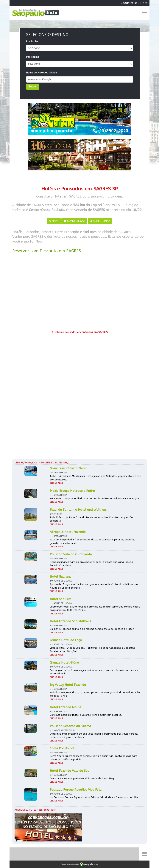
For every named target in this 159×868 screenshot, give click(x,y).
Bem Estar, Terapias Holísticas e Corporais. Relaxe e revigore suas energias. (95, 498)
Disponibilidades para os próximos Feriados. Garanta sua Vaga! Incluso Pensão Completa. (91, 564)
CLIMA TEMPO (100, 221)
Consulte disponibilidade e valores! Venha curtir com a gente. (86, 715)
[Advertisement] (79, 293)
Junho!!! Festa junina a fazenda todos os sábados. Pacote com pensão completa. (91, 519)
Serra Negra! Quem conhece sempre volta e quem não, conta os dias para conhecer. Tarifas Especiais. (93, 758)
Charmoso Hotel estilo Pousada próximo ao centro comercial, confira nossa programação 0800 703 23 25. (95, 608)
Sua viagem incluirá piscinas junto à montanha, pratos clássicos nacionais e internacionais (94, 672)
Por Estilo (32, 41)
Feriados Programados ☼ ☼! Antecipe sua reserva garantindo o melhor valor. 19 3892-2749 (95, 694)
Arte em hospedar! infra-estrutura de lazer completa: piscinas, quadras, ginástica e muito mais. (92, 541)
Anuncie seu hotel (25, 810)
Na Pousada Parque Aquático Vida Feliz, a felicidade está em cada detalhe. (94, 797)
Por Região (33, 57)
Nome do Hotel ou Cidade (42, 73)
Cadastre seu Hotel (135, 3)
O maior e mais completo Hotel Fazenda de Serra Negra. (83, 778)
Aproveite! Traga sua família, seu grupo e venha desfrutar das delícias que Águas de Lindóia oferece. (94, 586)
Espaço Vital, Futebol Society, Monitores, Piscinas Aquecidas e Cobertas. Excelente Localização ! (93, 650)
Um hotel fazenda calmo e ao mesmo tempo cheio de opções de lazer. (92, 629)
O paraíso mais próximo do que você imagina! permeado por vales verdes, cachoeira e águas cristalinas (94, 736)
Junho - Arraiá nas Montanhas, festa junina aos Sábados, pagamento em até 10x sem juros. (95, 478)
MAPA (54, 221)
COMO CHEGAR (74, 221)
